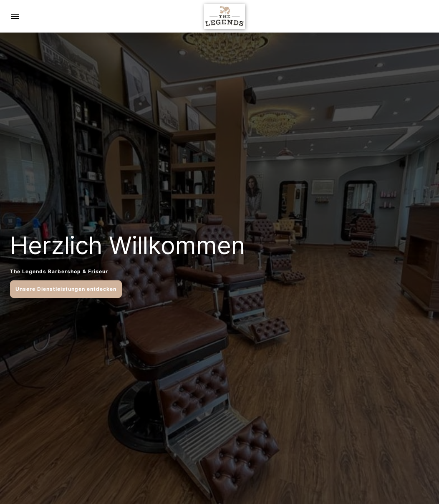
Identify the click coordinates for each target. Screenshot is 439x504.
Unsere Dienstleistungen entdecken (66, 289)
